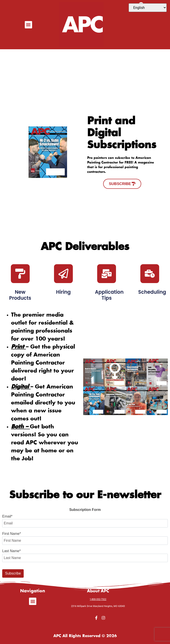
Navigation (33, 591)
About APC (98, 591)
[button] (28, 25)
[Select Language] (148, 8)
